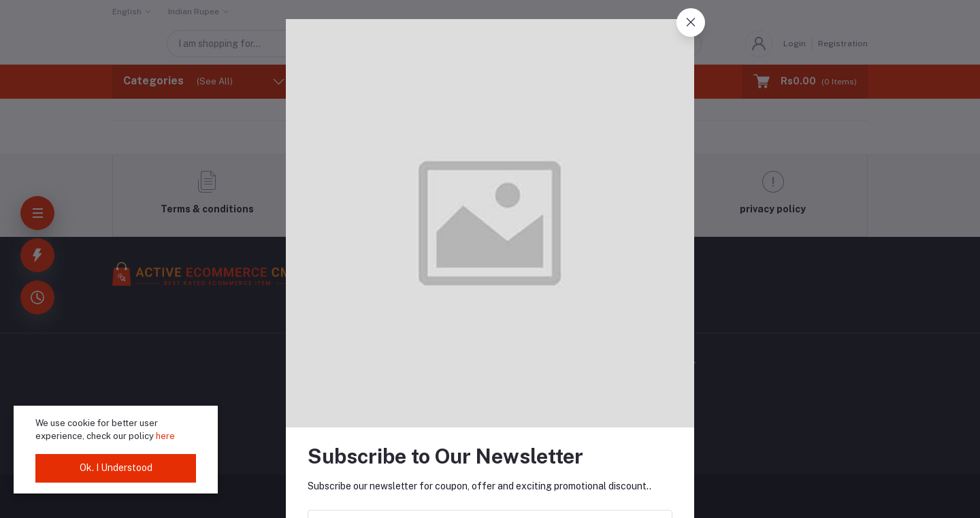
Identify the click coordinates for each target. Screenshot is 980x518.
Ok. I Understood (116, 468)
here (165, 436)
